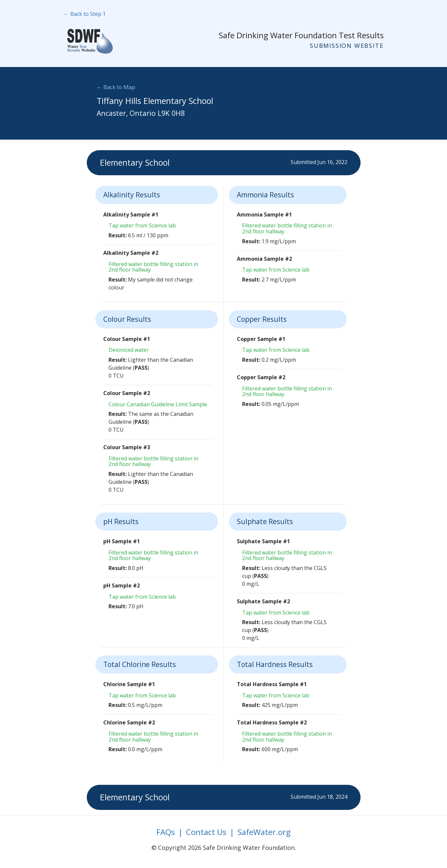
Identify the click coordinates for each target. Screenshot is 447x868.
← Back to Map (116, 87)
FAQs (166, 832)
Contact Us (206, 832)
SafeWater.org (264, 832)
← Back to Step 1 (85, 14)
